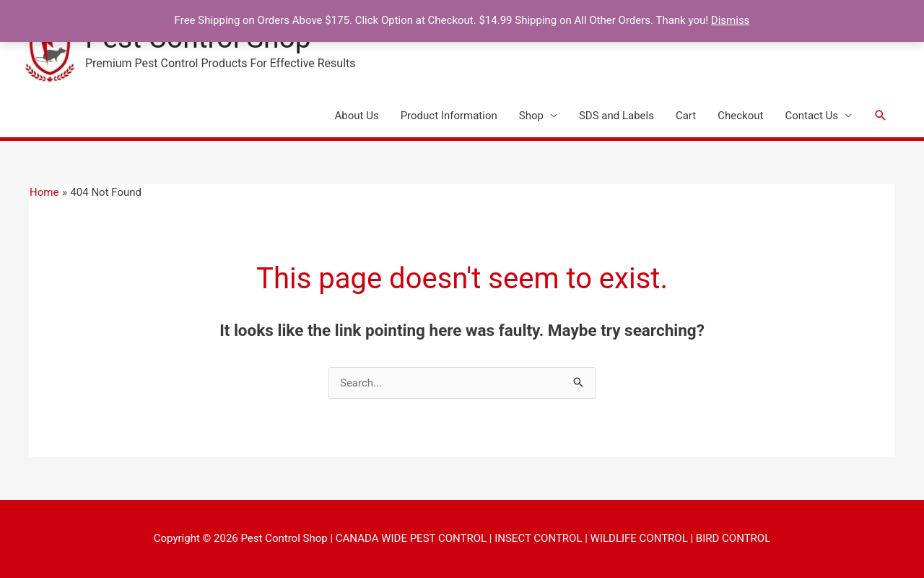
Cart (686, 116)
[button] (881, 116)
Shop (531, 116)
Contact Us (811, 116)
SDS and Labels (616, 116)
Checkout (740, 116)
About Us (357, 116)
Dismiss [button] (731, 20)
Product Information (449, 116)
